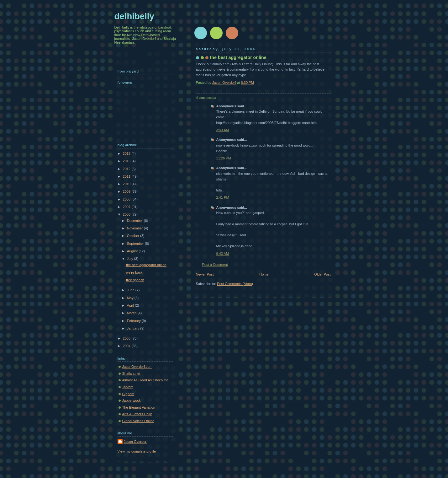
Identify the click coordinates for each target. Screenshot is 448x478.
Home (264, 274)
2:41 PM (223, 197)
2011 (127, 176)
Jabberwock (132, 400)
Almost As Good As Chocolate (145, 380)
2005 (127, 338)
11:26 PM (224, 158)
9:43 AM (223, 254)
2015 (127, 153)
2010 (127, 184)
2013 (127, 161)
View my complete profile (137, 451)
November (135, 228)
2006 (127, 214)
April (131, 305)
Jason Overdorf (136, 442)
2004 (127, 346)
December (135, 221)
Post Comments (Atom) (235, 284)
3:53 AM (223, 130)
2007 (127, 207)
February (134, 321)
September (136, 244)
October (134, 236)
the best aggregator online (146, 265)
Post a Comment (215, 265)
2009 (127, 191)
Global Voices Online (138, 421)
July (131, 259)
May (131, 298)
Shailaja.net (131, 373)
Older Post (322, 274)
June (131, 290)
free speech (135, 280)
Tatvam (128, 387)
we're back (134, 272)
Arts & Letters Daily (137, 414)
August (133, 251)
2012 (127, 169)
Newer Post (205, 274)
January (134, 328)
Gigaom (128, 394)
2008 (127, 199)
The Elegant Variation (139, 407)
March (132, 313)
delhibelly (134, 16)
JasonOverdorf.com (137, 367)
